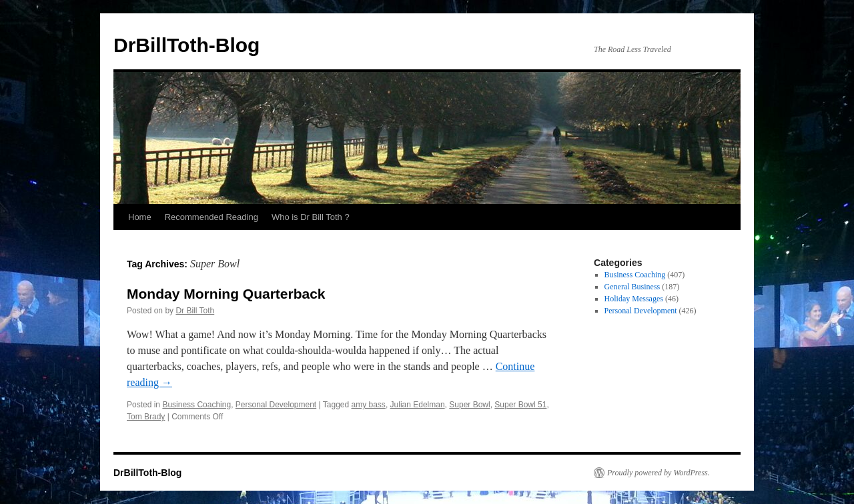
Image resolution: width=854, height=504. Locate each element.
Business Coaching (196, 405)
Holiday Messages (634, 299)
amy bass (369, 405)
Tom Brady (146, 417)
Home (140, 217)
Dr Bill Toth (195, 311)
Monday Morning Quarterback (226, 294)
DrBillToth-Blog (186, 45)
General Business (632, 287)
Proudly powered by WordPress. (659, 473)
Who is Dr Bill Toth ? (311, 217)
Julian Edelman (418, 405)
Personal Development (276, 405)
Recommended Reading (211, 217)
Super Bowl (469, 405)
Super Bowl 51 (520, 405)
